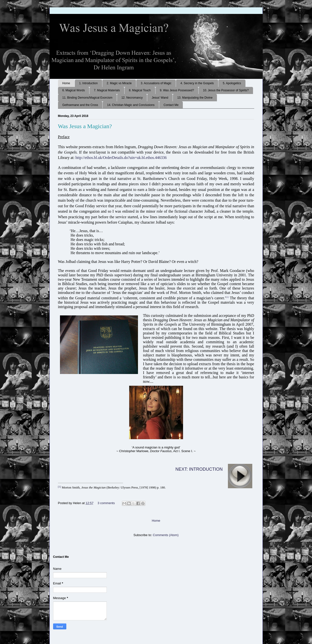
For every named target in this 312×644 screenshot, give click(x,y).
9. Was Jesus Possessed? (177, 90)
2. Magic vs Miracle (119, 83)
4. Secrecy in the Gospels (197, 83)
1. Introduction (88, 83)
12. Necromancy (132, 98)
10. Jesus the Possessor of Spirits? (226, 90)
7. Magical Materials (107, 90)
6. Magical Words (74, 90)
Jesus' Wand (160, 98)
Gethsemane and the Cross (80, 105)
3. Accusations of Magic (156, 83)
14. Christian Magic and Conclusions (131, 105)
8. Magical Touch (140, 90)
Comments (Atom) (166, 535)
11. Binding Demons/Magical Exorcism (87, 98)
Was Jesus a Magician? (85, 126)
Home (66, 83)
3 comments (106, 503)
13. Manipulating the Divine (195, 98)
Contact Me (171, 105)
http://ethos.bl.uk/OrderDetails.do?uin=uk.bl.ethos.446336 (121, 158)
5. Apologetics (232, 83)
